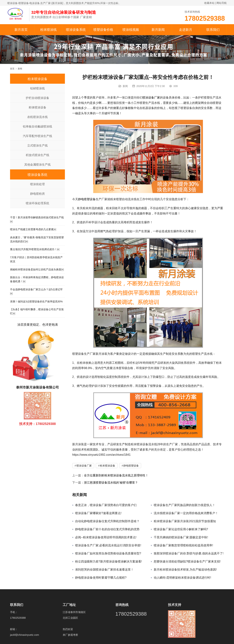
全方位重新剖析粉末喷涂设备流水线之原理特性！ (116, 475)
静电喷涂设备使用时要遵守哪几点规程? (101, 578)
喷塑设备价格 (103, 30)
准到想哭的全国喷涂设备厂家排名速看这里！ (104, 570)
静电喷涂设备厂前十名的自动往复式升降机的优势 (107, 529)
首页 (12, 69)
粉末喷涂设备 (107, 466)
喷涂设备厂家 (151, 98)
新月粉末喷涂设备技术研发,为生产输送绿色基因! (185, 570)
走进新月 (186, 30)
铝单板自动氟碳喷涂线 (37, 126)
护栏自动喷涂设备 (37, 98)
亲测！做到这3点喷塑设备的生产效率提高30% (36, 301)
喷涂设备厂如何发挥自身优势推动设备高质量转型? (108, 553)
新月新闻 (158, 30)
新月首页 (21, 30)
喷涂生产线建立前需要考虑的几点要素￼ (33, 229)
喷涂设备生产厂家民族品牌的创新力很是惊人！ (184, 505)
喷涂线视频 (131, 30)
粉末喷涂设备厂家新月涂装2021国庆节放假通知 (185, 521)
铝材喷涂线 (37, 88)
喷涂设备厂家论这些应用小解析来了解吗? (181, 529)
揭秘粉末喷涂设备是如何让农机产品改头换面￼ (37, 269)
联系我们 (213, 30)
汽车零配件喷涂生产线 (37, 136)
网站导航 (222, 3)
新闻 (125, 86)
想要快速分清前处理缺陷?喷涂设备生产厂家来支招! (187, 561)
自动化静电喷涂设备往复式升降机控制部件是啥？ (107, 521)
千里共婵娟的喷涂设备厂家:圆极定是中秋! (181, 537)
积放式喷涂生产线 (37, 155)
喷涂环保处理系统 (37, 203)
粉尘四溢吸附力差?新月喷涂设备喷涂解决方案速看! (108, 561)
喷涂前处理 (37, 184)
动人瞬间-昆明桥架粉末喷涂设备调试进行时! (182, 578)
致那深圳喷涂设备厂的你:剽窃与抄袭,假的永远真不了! (189, 553)
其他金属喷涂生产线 (37, 165)
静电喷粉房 (37, 194)
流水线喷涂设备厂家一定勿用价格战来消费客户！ (186, 513)
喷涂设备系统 (76, 30)
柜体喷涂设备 (37, 107)
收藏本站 (209, 3)
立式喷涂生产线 (37, 146)
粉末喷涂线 (48, 30)
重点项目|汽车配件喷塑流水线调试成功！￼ (35, 249)
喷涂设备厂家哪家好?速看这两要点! (98, 513)
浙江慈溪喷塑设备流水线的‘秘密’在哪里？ (111, 483)
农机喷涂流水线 (37, 117)
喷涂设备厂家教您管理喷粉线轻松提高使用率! (183, 545)
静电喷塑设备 (87, 199)
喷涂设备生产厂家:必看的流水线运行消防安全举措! (108, 545)
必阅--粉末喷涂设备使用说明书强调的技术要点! (106, 537)
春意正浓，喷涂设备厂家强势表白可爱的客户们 (106, 505)
